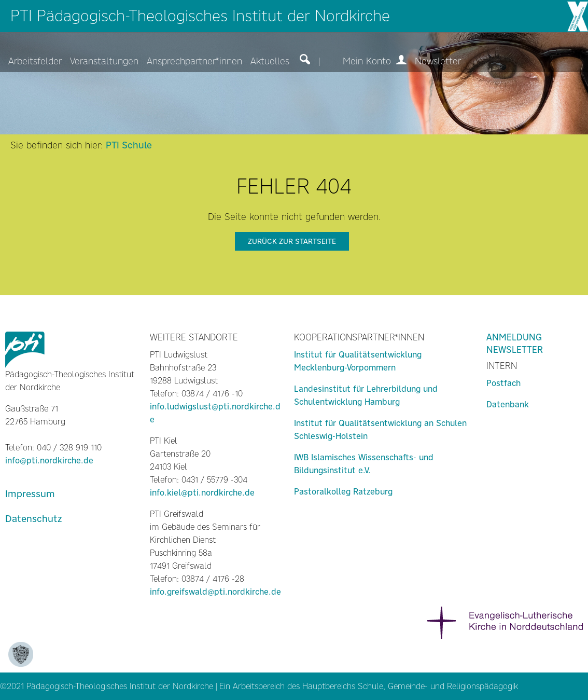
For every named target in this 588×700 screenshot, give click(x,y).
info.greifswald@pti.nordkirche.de (215, 592)
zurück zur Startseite (292, 241)
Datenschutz (33, 519)
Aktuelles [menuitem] (270, 61)
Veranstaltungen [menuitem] (104, 61)
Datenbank (508, 404)
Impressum (30, 494)
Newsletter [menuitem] (438, 61)
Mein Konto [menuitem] (375, 61)
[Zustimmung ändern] (21, 654)
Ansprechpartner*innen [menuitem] (194, 61)
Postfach (503, 383)
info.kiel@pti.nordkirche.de (202, 493)
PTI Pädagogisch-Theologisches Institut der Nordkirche (200, 16)
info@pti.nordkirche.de (49, 461)
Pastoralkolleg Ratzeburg (343, 492)
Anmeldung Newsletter (515, 344)
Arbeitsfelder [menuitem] (35, 61)
